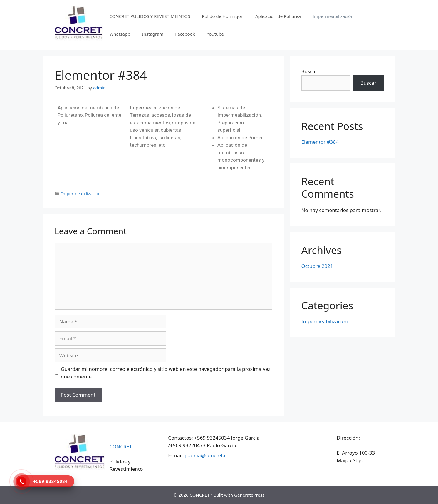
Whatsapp (120, 34)
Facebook (185, 34)
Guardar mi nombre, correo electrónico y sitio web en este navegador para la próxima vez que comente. (166, 373)
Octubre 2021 (317, 266)
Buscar (309, 71)
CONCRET (121, 447)
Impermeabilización (333, 16)
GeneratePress (249, 495)
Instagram (153, 34)
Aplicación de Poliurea (278, 16)
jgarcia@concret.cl (206, 455)
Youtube (215, 34)
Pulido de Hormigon (223, 16)
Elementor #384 (320, 142)
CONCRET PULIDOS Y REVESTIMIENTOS (150, 16)
